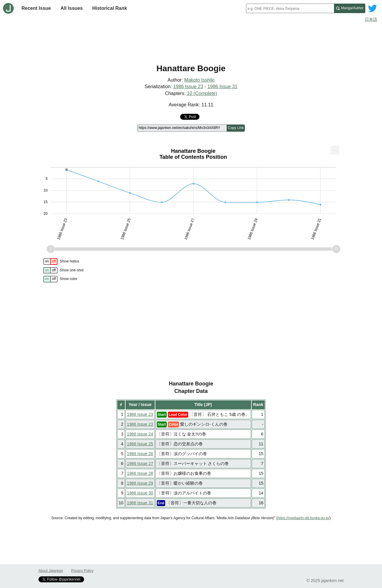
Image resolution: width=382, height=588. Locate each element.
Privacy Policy (82, 571)
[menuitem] (335, 150)
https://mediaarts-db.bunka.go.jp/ (303, 518)
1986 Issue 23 (188, 87)
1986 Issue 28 (140, 473)
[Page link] (182, 128)
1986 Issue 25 (140, 444)
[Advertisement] (191, 41)
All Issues (72, 8)
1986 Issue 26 (140, 454)
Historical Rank (109, 8)
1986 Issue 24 (140, 434)
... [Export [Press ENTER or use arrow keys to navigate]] (335, 149)
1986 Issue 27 (140, 463)
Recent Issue (36, 8)
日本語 (371, 19)
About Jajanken (51, 571)
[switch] (50, 262)
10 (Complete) (202, 93)
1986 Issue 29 (140, 483)
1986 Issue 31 (223, 87)
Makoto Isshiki (199, 80)
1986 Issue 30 (140, 493)
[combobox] (290, 8)
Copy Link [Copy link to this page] (236, 128)
